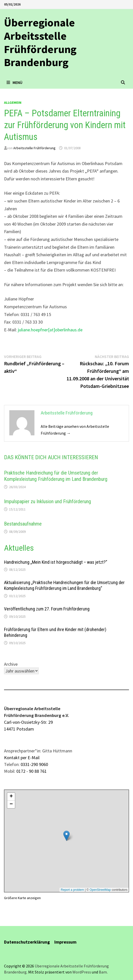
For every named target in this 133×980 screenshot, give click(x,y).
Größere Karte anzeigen (22, 898)
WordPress (82, 972)
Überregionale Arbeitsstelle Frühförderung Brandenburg (40, 42)
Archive (11, 664)
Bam (103, 972)
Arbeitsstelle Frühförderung (34, 148)
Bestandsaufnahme (23, 524)
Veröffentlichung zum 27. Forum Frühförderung (47, 609)
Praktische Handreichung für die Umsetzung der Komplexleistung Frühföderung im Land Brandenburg (56, 476)
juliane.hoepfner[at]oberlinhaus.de (50, 330)
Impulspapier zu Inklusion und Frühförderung (48, 501)
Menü (14, 82)
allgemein (13, 102)
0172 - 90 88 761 (32, 771)
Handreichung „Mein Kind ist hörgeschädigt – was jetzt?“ (56, 562)
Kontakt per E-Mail (22, 758)
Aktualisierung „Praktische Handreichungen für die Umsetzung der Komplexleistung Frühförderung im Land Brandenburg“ (64, 585)
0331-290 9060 (34, 764)
